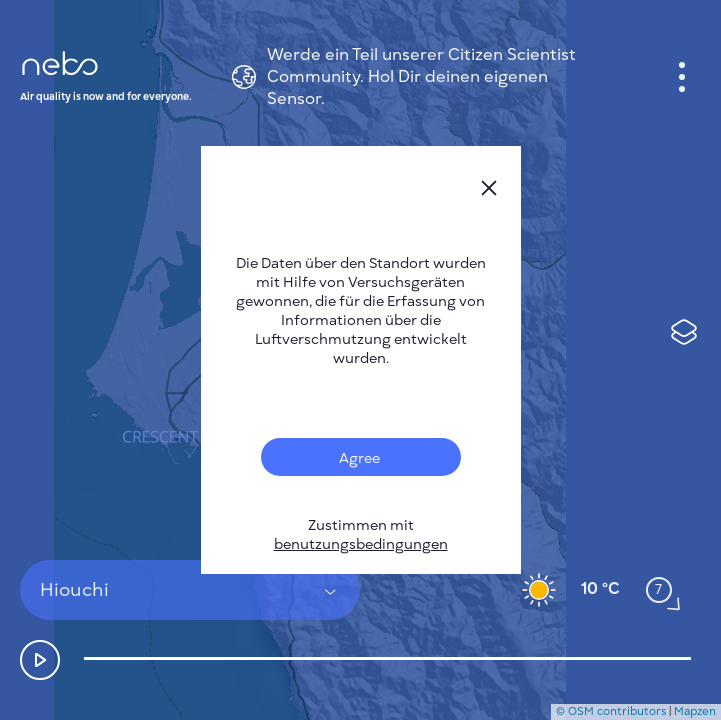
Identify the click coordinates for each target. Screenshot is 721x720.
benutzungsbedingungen (361, 544)
